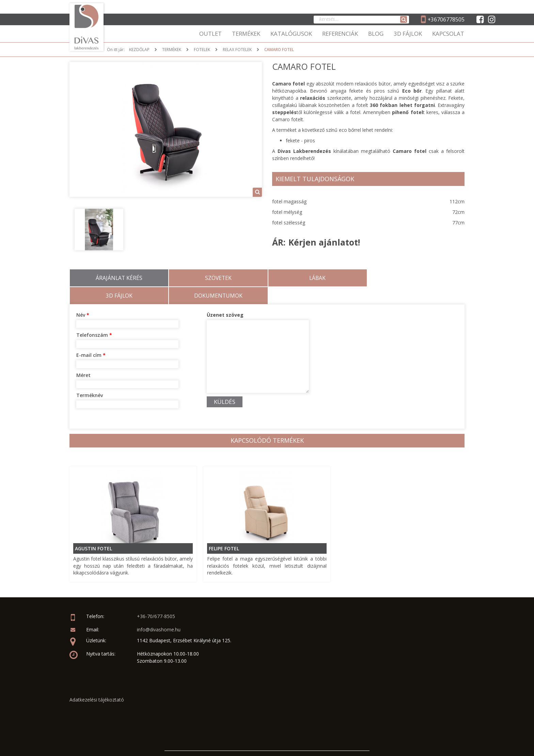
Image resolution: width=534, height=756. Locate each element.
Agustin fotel (94, 530)
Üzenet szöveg (225, 297)
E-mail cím (91, 337)
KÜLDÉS (225, 384)
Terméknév (90, 377)
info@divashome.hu (159, 612)
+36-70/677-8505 (156, 599)
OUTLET (210, 34)
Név (83, 297)
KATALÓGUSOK (291, 34)
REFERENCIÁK (340, 34)
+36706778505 (446, 19)
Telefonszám (94, 317)
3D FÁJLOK (408, 34)
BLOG (376, 34)
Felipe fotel (224, 530)
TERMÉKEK (246, 34)
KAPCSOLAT (448, 34)
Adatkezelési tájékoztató (97, 682)
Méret (83, 357)
